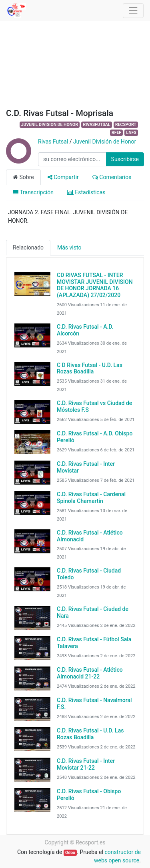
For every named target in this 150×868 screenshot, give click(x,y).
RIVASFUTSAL (96, 125)
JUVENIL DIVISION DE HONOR (50, 125)
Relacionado (28, 247)
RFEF (116, 133)
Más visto (69, 247)
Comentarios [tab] (112, 177)
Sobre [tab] (23, 177)
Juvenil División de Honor (105, 142)
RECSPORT (126, 125)
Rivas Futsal (53, 142)
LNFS (131, 133)
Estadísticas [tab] (86, 192)
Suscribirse (125, 159)
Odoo (70, 853)
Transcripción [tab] (33, 192)
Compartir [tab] (63, 177)
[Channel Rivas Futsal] (18, 160)
